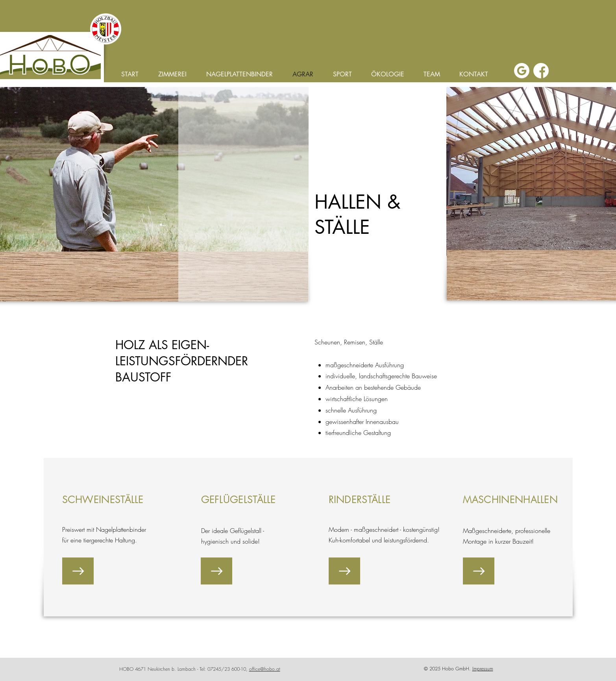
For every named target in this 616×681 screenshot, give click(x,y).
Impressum (483, 669)
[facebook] (541, 71)
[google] (522, 71)
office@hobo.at (265, 669)
